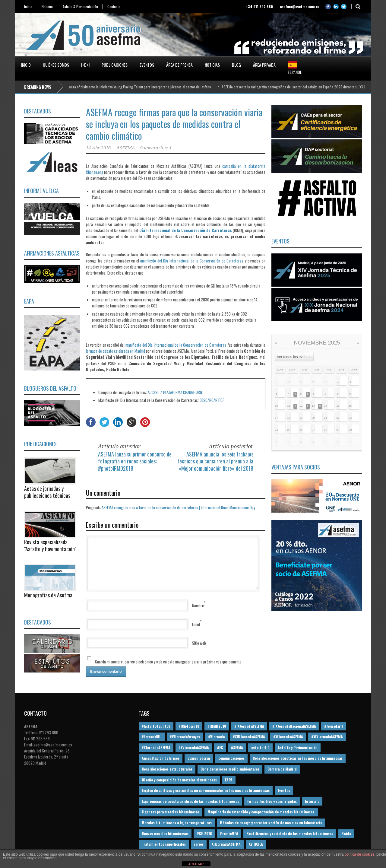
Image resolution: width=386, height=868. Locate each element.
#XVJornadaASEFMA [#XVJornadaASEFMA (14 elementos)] (194, 747)
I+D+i (85, 65)
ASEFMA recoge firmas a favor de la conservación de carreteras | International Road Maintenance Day (178, 507)
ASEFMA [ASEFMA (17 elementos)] (237, 747)
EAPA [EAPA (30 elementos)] (229, 780)
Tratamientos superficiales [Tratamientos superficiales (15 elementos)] (164, 844)
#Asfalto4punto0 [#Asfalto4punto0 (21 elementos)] (156, 726)
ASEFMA (126, 148)
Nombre (198, 606)
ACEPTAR (196, 864)
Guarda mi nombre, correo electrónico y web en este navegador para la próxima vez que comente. (169, 662)
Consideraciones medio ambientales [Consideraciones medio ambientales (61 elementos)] (230, 769)
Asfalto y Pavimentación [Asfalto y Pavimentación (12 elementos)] (298, 747)
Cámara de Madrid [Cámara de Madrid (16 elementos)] (282, 769)
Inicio (28, 7)
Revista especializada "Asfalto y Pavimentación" (50, 545)
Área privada (264, 65)
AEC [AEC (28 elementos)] (220, 747)
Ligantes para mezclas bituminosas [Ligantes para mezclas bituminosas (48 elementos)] (171, 812)
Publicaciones (115, 65)
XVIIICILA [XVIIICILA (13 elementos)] (256, 844)
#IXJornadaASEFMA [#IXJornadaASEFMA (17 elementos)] (249, 726)
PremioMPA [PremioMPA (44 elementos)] (229, 833)
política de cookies (360, 854)
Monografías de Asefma (48, 595)
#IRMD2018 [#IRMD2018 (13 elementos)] (217, 726)
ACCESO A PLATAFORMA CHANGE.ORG (175, 392)
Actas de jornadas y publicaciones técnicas (47, 492)
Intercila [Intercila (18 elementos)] (312, 801)
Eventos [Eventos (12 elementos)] (284, 790)
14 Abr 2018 (98, 148)
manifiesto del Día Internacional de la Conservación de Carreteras (192, 261)
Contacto (114, 7)
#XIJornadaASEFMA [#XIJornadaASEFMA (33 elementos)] (288, 737)
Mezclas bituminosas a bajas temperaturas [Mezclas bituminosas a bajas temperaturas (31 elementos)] (177, 823)
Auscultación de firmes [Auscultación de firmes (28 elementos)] (161, 758)
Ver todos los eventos (294, 357)
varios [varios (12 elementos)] (199, 844)
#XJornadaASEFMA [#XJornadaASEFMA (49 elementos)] (156, 747)
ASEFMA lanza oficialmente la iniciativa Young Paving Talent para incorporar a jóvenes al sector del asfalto (138, 87)
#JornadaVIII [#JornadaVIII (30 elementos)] (152, 737)
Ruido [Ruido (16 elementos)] (346, 833)
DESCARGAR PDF (212, 400)
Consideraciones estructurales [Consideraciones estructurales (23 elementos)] (167, 769)
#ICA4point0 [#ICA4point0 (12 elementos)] (189, 726)
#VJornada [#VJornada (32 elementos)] (216, 737)
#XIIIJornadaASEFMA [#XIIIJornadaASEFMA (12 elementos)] (249, 737)
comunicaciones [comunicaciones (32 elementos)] (231, 758)
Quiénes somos (56, 65)
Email (196, 624)
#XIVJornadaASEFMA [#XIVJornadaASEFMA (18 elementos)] (327, 737)
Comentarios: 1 (156, 148)
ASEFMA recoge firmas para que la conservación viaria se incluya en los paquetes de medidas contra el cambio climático (174, 124)
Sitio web (199, 643)
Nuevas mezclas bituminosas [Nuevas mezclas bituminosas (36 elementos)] (165, 833)
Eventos (147, 65)
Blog (236, 65)
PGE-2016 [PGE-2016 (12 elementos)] (204, 833)
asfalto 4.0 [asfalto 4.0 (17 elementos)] (260, 747)
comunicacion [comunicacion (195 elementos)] (199, 758)
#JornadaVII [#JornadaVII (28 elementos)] (334, 726)
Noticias (47, 7)
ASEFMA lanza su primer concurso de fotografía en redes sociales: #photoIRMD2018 (135, 461)
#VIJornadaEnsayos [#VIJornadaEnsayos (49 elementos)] (185, 737)
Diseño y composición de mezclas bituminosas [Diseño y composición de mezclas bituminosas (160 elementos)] (179, 780)
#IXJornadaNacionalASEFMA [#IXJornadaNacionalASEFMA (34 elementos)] (294, 726)
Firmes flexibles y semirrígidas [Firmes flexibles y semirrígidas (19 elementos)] (272, 801)
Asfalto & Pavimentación (80, 7)
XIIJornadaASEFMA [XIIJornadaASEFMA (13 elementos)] (226, 844)
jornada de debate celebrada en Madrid (116, 351)
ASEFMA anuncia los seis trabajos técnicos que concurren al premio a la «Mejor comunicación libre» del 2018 (215, 461)
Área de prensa (179, 65)
